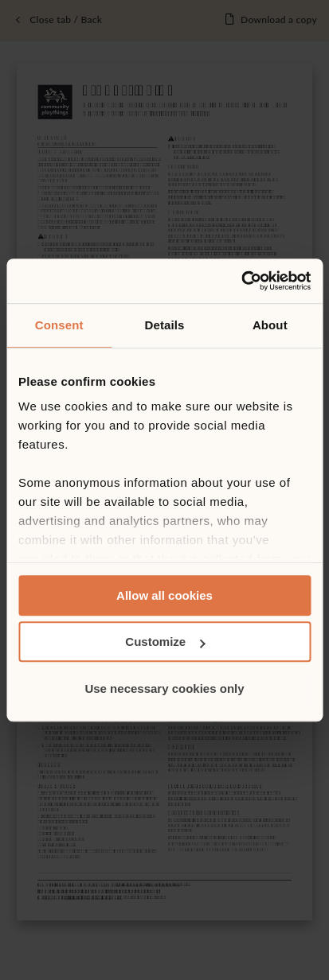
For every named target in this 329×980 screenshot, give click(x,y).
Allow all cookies (164, 595)
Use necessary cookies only (164, 688)
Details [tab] (165, 325)
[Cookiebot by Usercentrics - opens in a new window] (241, 281)
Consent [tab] (59, 325)
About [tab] (270, 325)
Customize (165, 642)
